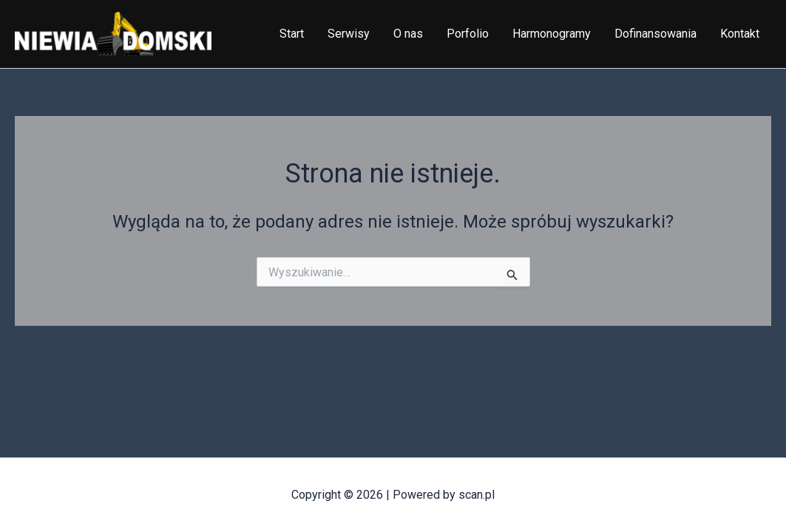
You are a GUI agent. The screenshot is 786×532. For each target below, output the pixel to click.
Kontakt (740, 34)
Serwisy (349, 34)
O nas (408, 34)
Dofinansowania (655, 34)
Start (292, 34)
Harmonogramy (552, 34)
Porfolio (468, 34)
